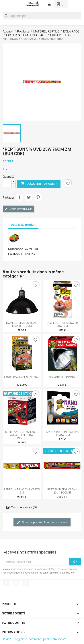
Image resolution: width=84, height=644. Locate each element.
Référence (16, 249)
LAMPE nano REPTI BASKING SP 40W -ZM (62, 433)
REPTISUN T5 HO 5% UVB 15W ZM (22, 491)
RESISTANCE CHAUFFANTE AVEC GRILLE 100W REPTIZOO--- (22, 435)
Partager (19, 197)
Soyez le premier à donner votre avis (42, 522)
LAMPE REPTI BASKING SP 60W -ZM (62, 324)
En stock (14, 254)
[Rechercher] (42, 16)
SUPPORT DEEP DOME (62, 377)
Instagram (26, 583)
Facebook (6, 583)
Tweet (29, 197)
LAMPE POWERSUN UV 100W (22, 377)
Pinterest (38, 197)
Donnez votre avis (18, 209)
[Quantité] (7, 184)
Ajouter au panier (39, 184)
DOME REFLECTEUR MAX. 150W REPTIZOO (22, 324)
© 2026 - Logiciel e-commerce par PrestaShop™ (35, 639)
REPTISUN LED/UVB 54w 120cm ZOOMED (62, 491)
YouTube (16, 583)
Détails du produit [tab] (23, 225)
